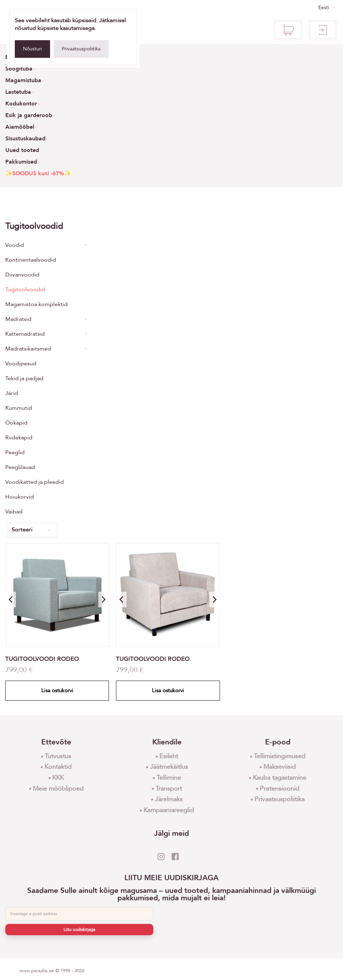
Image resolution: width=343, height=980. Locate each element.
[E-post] (79, 914)
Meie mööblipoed (58, 789)
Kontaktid (58, 767)
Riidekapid (19, 438)
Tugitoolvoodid (25, 290)
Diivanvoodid (22, 275)
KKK (58, 778)
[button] (104, 599)
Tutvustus (58, 756)
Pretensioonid (280, 789)
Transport (169, 789)
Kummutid (19, 408)
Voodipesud (21, 364)
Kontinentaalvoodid (31, 260)
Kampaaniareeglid (169, 810)
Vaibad (14, 512)
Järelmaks (169, 799)
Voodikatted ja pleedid (35, 482)
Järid (12, 393)
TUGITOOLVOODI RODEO (42, 659)
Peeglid (15, 452)
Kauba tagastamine (280, 778)
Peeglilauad (20, 467)
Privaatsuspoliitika (81, 49)
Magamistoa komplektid (36, 304)
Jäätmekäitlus (169, 767)
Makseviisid (280, 767)
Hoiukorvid (20, 497)
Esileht (169, 756)
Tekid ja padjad (24, 378)
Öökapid (16, 423)
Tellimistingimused (280, 756)
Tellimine (169, 778)
